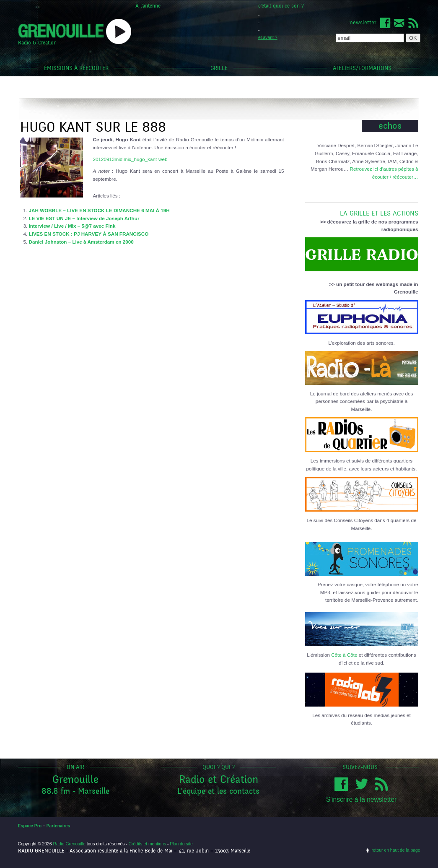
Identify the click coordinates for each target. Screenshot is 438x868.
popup (119, 31)
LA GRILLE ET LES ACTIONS (362, 210)
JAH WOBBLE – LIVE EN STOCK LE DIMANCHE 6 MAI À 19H (99, 210)
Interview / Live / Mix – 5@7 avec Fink (72, 226)
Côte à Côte (344, 655)
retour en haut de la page (396, 850)
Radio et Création (219, 779)
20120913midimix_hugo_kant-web (130, 159)
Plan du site (181, 844)
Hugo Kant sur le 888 (93, 127)
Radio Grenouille (69, 844)
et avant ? (268, 38)
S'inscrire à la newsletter (362, 799)
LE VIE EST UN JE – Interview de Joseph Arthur (84, 218)
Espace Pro (30, 826)
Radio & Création (37, 43)
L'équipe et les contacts (218, 791)
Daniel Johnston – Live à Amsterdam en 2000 (81, 242)
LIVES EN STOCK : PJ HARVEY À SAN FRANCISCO (89, 234)
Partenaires (58, 826)
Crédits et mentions (148, 844)
